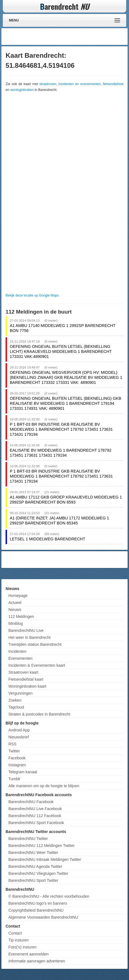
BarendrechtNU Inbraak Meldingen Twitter (45, 859)
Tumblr (14, 779)
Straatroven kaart (23, 672)
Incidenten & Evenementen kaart (37, 665)
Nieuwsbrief (19, 737)
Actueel (15, 603)
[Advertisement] (82, 37)
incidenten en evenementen (79, 84)
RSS (12, 744)
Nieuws (15, 610)
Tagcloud (16, 707)
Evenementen (20, 658)
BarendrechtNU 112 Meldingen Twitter (41, 846)
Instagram (17, 765)
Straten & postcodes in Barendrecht (39, 714)
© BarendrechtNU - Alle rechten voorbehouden (49, 896)
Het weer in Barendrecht (29, 637)
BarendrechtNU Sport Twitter (33, 880)
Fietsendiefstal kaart (26, 679)
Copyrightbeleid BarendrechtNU (36, 910)
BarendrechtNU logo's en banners (38, 903)
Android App (19, 730)
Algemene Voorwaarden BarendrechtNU (43, 917)
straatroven (48, 84)
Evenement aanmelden (28, 954)
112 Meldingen (21, 617)
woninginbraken (22, 90)
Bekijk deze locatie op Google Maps (32, 295)
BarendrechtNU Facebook (31, 802)
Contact (15, 933)
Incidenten (17, 651)
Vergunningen (20, 693)
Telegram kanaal (23, 772)
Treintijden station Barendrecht (35, 644)
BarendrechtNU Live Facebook (35, 809)
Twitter (14, 751)
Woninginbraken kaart (27, 686)
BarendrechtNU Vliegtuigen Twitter (38, 873)
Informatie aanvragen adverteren (37, 961)
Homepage (18, 596)
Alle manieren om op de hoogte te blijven (44, 786)
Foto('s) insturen (22, 947)
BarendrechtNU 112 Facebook (35, 816)
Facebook (17, 758)
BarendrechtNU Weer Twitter (33, 853)
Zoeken (15, 700)
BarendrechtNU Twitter (28, 839)
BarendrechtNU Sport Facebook (36, 823)
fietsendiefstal (113, 84)
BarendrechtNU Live (26, 630)
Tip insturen (19, 940)
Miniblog (16, 623)
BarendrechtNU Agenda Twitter (35, 866)
